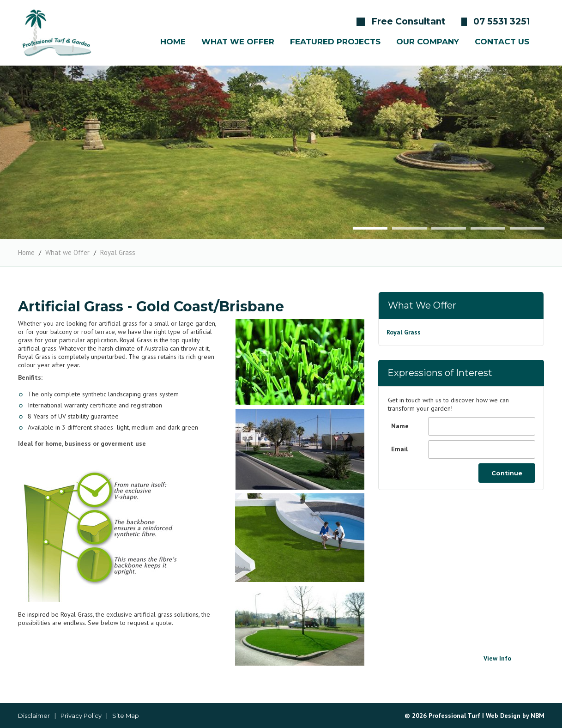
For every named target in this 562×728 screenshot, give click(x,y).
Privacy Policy (81, 716)
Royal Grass (118, 252)
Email (399, 449)
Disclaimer (34, 716)
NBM (538, 716)
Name (400, 426)
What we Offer (67, 252)
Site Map (126, 716)
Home (26, 252)
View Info (497, 658)
